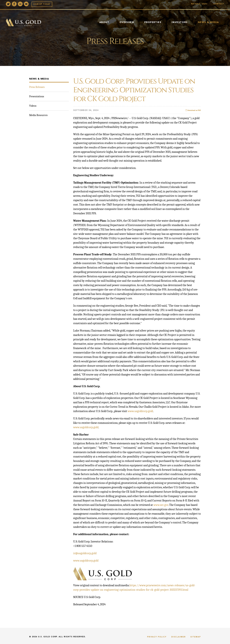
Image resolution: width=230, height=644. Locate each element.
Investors (180, 22)
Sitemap (196, 637)
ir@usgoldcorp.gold (85, 553)
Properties (153, 22)
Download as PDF (193, 110)
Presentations (37, 96)
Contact (219, 4)
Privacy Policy (157, 637)
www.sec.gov (161, 505)
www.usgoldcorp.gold (140, 411)
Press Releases (37, 87)
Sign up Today (42, 4)
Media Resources (38, 115)
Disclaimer (178, 637)
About (104, 22)
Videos (33, 106)
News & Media (208, 22)
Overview (127, 22)
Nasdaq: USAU (200, 4)
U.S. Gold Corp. (48, 637)
